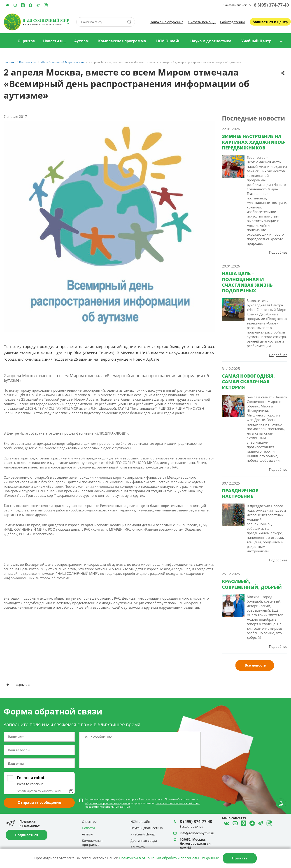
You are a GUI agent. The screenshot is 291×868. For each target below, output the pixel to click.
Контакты (138, 847)
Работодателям (233, 22)
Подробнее (278, 252)
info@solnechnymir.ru (197, 833)
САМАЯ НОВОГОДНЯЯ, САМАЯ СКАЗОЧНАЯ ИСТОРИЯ (248, 382)
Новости (88, 828)
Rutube (46, 5)
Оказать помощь (202, 22)
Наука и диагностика (211, 41)
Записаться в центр (270, 22)
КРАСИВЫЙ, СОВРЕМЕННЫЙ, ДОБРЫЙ (252, 584)
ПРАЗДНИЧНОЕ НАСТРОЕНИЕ (240, 493)
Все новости (256, 665)
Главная (7, 41)
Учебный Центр (256, 41)
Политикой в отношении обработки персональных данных (169, 858)
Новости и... (55, 41)
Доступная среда (144, 841)
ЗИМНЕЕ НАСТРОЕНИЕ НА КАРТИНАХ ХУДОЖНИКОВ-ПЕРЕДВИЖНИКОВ (254, 142)
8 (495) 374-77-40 (271, 5)
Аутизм (81, 41)
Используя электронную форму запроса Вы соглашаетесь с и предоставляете (142, 803)
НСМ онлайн (140, 822)
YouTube (15, 5)
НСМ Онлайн (168, 41)
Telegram (30, 5)
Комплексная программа (122, 41)
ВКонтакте (7, 5)
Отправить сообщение (39, 802)
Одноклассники (23, 5)
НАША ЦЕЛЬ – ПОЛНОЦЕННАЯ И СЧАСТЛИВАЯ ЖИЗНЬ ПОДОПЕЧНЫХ (247, 282)
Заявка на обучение (167, 22)
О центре (26, 41)
